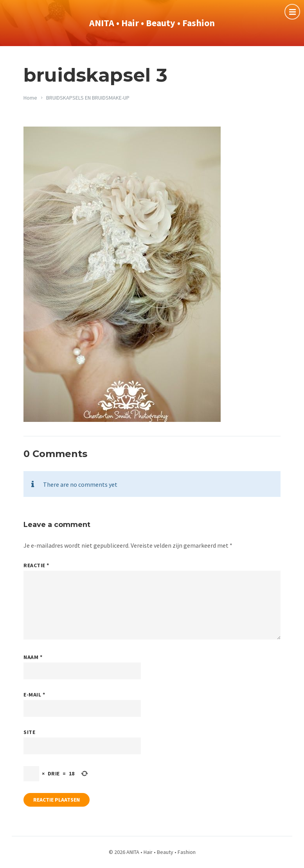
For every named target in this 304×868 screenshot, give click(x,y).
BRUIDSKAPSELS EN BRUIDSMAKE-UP (88, 98)
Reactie (36, 565)
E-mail (34, 695)
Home (30, 98)
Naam (33, 657)
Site (29, 732)
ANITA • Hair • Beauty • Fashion (152, 23)
